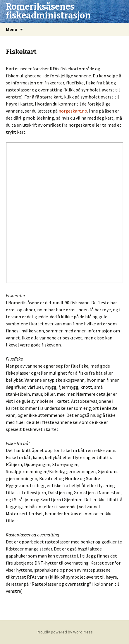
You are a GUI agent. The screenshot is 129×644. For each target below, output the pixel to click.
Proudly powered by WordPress (65, 632)
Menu (12, 29)
